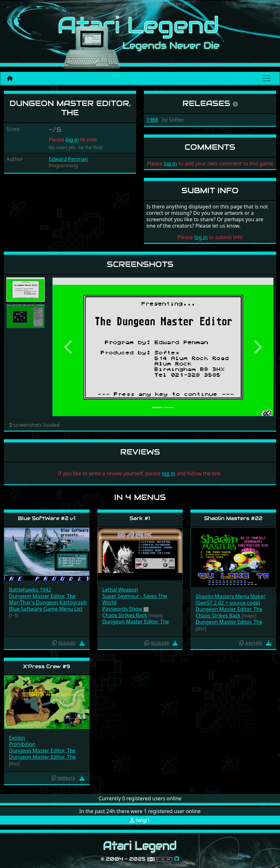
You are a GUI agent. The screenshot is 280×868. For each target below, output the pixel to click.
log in (72, 140)
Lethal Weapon (120, 590)
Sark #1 (140, 518)
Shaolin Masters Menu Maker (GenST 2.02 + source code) (230, 600)
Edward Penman (68, 159)
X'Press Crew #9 (47, 666)
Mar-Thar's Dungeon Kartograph (48, 602)
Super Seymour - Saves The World (135, 599)
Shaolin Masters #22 (233, 518)
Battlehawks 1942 (30, 590)
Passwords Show (123, 609)
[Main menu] (267, 78)
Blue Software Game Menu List (46, 609)
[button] (69, 347)
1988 (152, 120)
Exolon (17, 738)
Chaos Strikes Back (125, 615)
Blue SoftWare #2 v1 (47, 518)
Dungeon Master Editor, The (42, 596)
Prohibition (22, 744)
